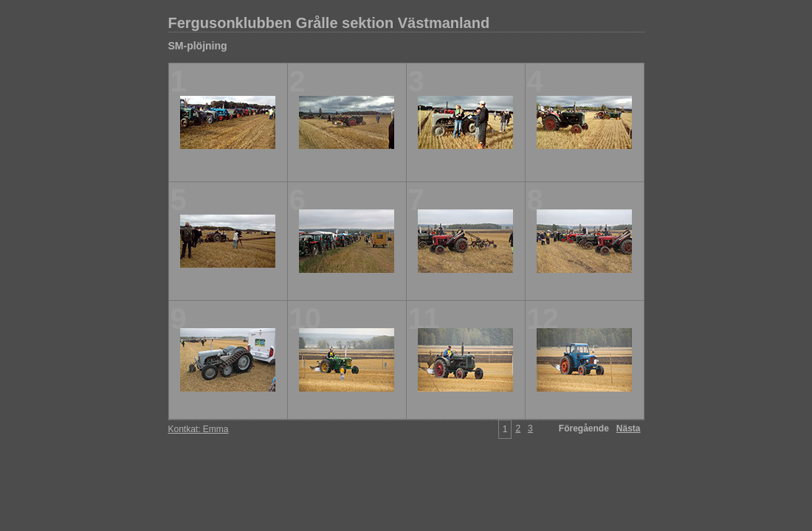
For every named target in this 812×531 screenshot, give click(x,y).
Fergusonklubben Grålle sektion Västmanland (329, 23)
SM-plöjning (198, 46)
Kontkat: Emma (199, 429)
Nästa (629, 428)
